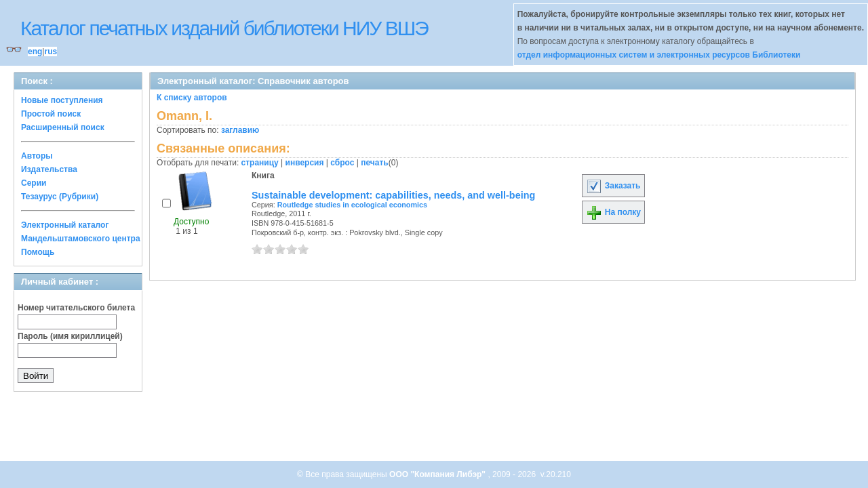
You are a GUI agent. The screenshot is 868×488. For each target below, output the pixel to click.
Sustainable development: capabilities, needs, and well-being (393, 195)
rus (51, 52)
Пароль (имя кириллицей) (70, 336)
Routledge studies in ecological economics (352, 205)
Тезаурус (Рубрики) (60, 197)
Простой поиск (51, 114)
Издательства (49, 169)
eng (35, 52)
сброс (342, 163)
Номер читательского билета (76, 308)
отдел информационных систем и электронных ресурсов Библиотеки (659, 55)
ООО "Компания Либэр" (438, 474)
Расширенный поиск (63, 127)
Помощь (38, 252)
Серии (34, 183)
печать (375, 163)
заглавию (240, 130)
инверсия (305, 163)
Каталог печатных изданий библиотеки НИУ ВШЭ (224, 28)
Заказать (613, 186)
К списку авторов (192, 98)
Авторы (37, 156)
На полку (613, 212)
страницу (260, 163)
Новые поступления (62, 100)
